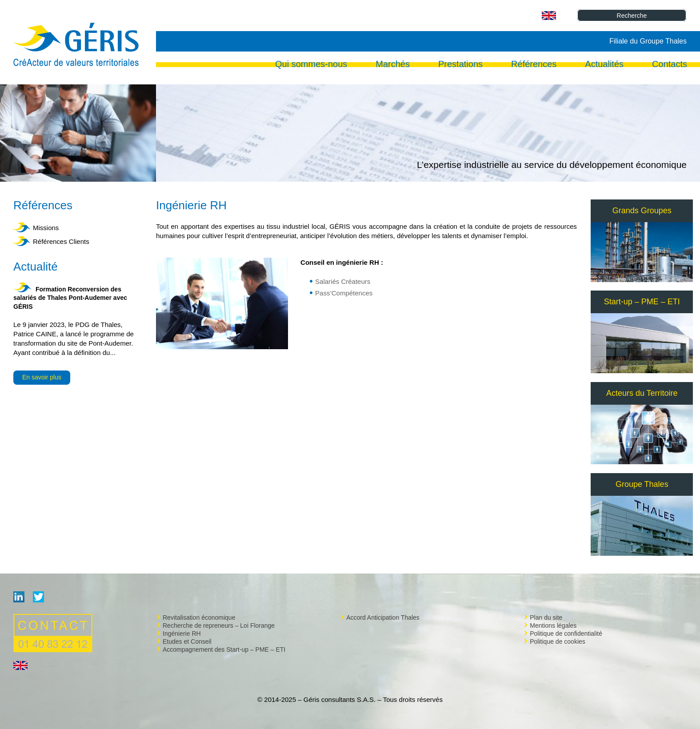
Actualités (604, 65)
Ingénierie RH (182, 633)
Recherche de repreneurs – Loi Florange (219, 625)
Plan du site (546, 617)
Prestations (460, 65)
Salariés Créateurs (343, 281)
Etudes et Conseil (187, 641)
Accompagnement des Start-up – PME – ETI (224, 649)
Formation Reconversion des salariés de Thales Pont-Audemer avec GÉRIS (70, 298)
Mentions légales (553, 625)
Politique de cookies (558, 641)
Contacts (670, 65)
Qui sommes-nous (311, 65)
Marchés (393, 65)
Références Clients (61, 241)
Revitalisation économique (199, 617)
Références (534, 65)
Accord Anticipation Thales (383, 617)
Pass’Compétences (344, 293)
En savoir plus (42, 377)
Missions (46, 228)
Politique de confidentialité (566, 633)
